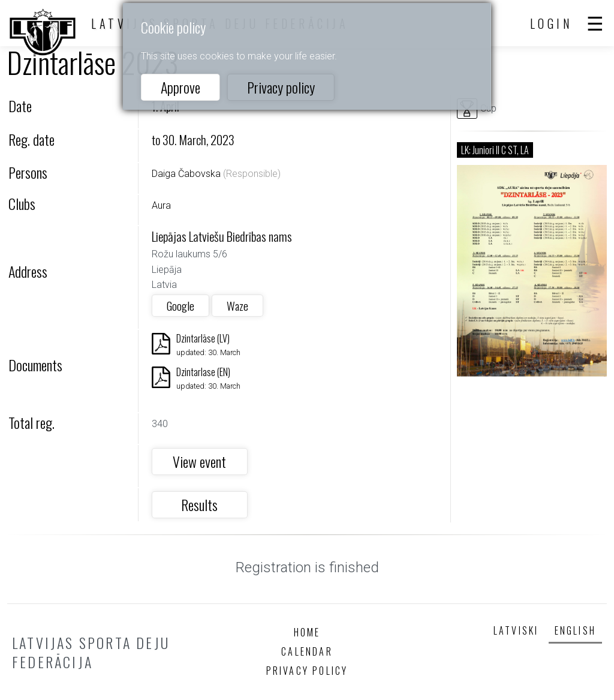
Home (307, 632)
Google (180, 306)
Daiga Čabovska (186, 174)
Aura (161, 205)
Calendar (307, 651)
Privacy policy (281, 87)
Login (552, 23)
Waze (237, 306)
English (575, 630)
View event (199, 461)
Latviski (516, 630)
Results (199, 504)
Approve (180, 87)
